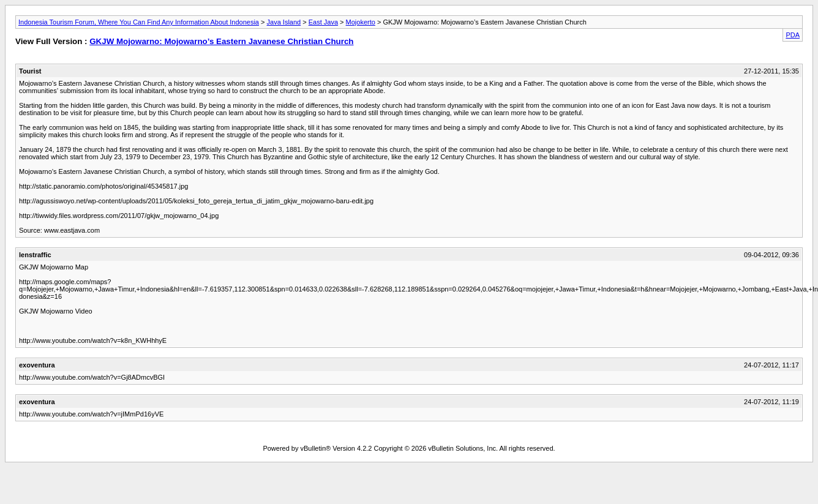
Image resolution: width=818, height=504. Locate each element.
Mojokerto (361, 22)
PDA (793, 35)
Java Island (284, 22)
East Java (323, 22)
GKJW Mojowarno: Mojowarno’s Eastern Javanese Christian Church (221, 41)
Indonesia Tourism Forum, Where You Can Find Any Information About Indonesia (139, 22)
